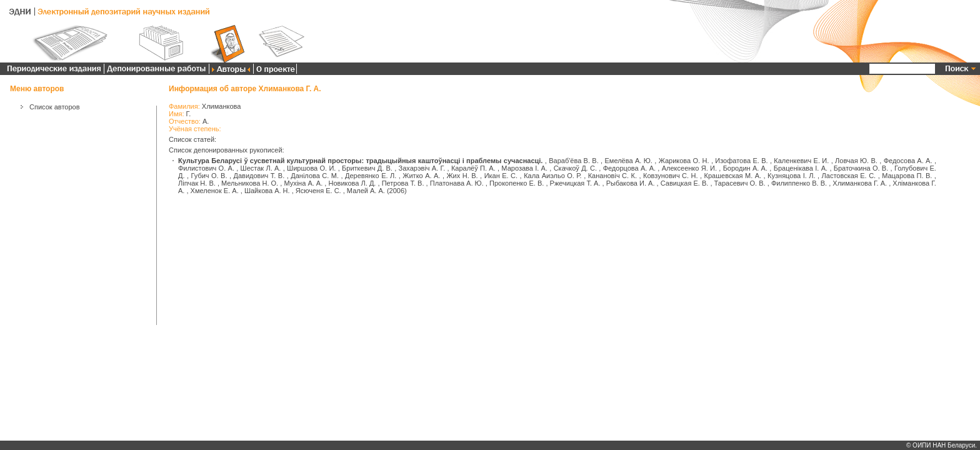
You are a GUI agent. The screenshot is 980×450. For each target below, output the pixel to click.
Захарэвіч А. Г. (422, 168)
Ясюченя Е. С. (318, 191)
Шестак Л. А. (261, 168)
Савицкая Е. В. (685, 183)
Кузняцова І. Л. (791, 176)
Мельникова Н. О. (250, 183)
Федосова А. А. (908, 161)
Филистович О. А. (206, 168)
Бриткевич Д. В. (367, 168)
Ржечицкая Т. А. (575, 183)
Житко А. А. (421, 176)
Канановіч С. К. (612, 176)
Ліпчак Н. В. (197, 183)
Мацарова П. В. (907, 176)
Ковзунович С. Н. (671, 176)
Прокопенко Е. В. (517, 183)
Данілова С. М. (315, 176)
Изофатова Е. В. (741, 161)
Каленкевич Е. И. (801, 161)
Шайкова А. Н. (267, 191)
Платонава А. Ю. (457, 183)
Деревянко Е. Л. (371, 176)
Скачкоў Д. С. (575, 168)
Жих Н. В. (462, 176)
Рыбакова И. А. (631, 183)
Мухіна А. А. (303, 183)
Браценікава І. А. (801, 168)
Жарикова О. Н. (684, 161)
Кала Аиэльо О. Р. (553, 176)
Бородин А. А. (745, 168)
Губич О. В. (209, 176)
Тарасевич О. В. (740, 183)
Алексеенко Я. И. (689, 168)
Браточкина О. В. (861, 168)
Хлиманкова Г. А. (860, 183)
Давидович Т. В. (259, 176)
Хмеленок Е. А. (215, 191)
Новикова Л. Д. (352, 183)
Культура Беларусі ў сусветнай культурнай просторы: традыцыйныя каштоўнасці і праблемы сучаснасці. (360, 161)
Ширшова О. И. (311, 168)
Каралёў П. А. (473, 168)
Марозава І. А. (524, 168)
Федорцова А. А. (629, 168)
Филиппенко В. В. (799, 183)
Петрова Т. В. (403, 183)
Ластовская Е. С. (849, 176)
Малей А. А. (366, 191)
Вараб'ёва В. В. (574, 161)
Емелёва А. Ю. (629, 161)
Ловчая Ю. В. (856, 161)
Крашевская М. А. (733, 176)
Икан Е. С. (501, 176)
